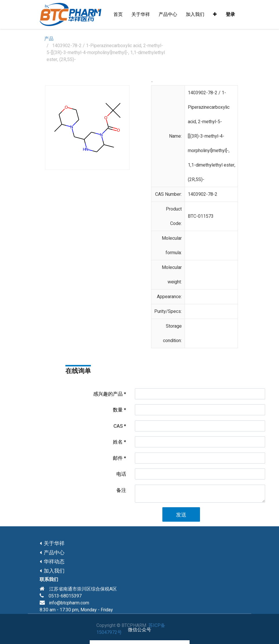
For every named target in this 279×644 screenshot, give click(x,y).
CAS (118, 426)
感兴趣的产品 (108, 394)
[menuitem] (118, 14)
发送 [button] (181, 515)
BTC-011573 (201, 216)
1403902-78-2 (203, 194)
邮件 (118, 458)
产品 (49, 39)
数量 (118, 410)
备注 (121, 490)
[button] (215, 14)
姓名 (118, 442)
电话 (121, 474)
